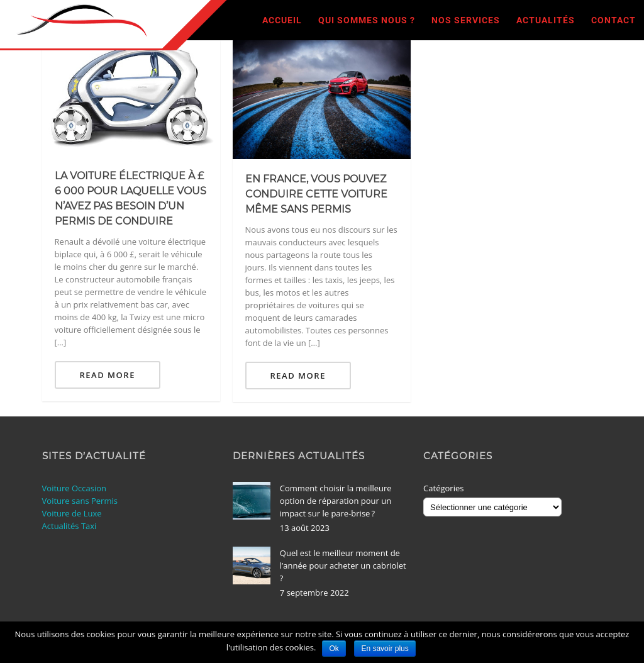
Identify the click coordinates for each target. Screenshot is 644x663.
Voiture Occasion (75, 488)
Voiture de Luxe (72, 513)
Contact (613, 20)
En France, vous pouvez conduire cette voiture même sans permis (316, 194)
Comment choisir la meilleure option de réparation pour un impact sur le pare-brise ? (336, 501)
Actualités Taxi (69, 526)
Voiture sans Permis (80, 501)
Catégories (443, 488)
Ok (334, 649)
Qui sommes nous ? (367, 20)
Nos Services (466, 20)
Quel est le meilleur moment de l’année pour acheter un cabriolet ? (343, 565)
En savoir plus (385, 649)
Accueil (282, 20)
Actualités (546, 20)
